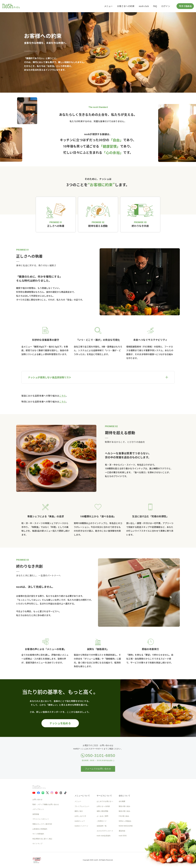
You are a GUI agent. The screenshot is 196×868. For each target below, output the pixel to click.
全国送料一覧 (102, 826)
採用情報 (36, 814)
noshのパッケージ (81, 826)
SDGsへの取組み (125, 821)
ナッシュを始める (60, 723)
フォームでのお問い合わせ (98, 769)
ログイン (166, 6)
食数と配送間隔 (102, 811)
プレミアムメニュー (82, 806)
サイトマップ (37, 844)
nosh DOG (123, 836)
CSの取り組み (124, 816)
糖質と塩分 (79, 811)
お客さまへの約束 (126, 6)
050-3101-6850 (100, 755)
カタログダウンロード (105, 831)
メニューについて (82, 796)
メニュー (108, 6)
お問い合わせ (37, 799)
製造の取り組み (124, 806)
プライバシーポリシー (41, 819)
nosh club (144, 6)
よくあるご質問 (102, 816)
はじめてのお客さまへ (105, 801)
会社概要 (122, 801)
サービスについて (104, 796)
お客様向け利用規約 (40, 829)
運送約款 (122, 831)
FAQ (155, 6)
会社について (124, 796)
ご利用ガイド (102, 821)
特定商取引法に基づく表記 (42, 839)
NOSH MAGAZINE (126, 826)
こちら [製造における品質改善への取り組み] (63, 396)
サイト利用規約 (38, 834)
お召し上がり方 (80, 816)
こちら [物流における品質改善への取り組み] (63, 402)
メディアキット (38, 809)
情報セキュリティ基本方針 (42, 824)
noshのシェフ (80, 821)
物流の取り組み (124, 811)
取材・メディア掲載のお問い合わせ (46, 804)
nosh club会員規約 (104, 836)
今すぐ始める (185, 6)
